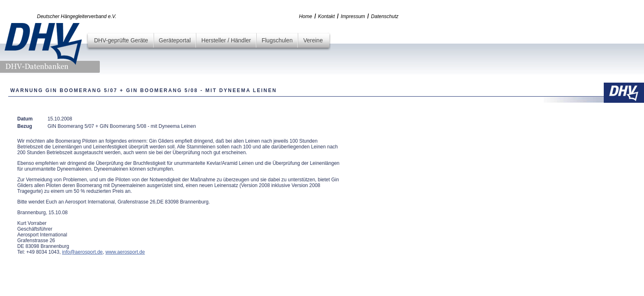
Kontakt (326, 16)
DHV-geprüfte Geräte (121, 40)
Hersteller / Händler (226, 40)
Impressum (353, 16)
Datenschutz (385, 16)
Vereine (313, 40)
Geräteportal (175, 40)
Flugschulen (277, 40)
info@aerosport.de (82, 252)
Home (306, 16)
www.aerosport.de (125, 252)
